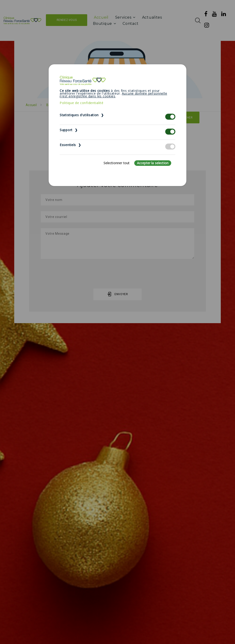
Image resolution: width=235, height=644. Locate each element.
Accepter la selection (153, 163)
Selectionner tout (117, 163)
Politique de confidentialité (82, 103)
